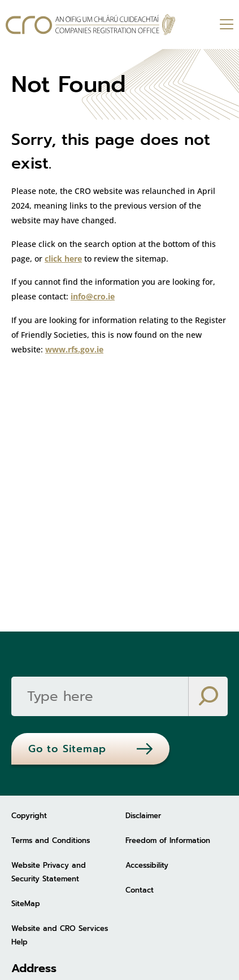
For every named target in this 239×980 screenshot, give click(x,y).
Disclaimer (143, 816)
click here (63, 259)
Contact (140, 890)
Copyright (29, 816)
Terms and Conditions (51, 840)
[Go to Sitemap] (90, 749)
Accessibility (147, 865)
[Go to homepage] (90, 25)
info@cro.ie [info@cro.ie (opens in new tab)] (93, 296)
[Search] (100, 696)
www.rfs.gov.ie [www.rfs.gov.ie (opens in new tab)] (74, 349)
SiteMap (26, 904)
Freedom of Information (168, 840)
